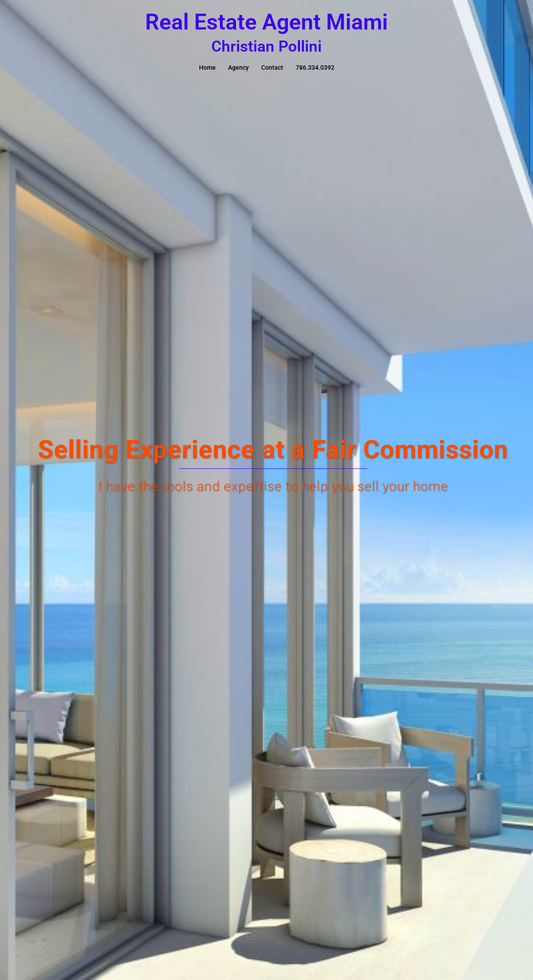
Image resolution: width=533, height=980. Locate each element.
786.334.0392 (315, 67)
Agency (238, 67)
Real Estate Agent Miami (266, 22)
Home (207, 67)
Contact (272, 67)
